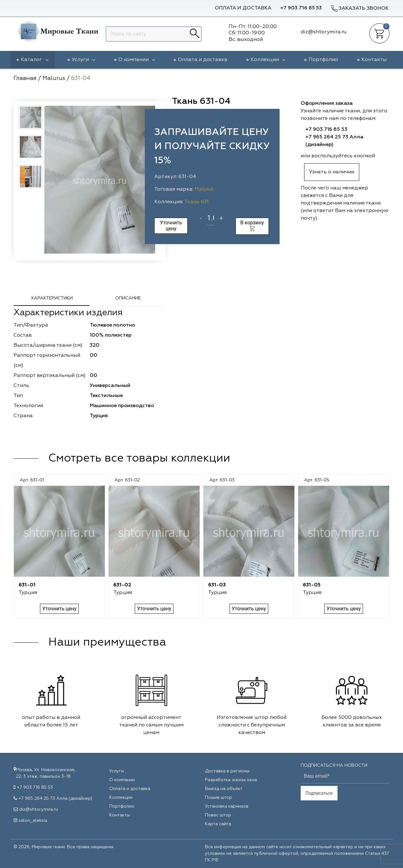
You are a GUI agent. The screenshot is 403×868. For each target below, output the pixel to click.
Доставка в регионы (227, 771)
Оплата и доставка (243, 8)
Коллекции (268, 60)
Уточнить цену (171, 225)
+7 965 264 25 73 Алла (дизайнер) (55, 798)
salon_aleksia (33, 820)
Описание (128, 298)
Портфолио (323, 60)
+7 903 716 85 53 (301, 8)
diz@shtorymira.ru (39, 809)
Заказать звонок (360, 8)
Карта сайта (218, 824)
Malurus (204, 189)
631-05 (312, 585)
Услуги (83, 60)
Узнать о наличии (332, 172)
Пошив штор (219, 798)
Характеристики (52, 298)
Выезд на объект (224, 789)
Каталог (35, 60)
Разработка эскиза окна (231, 780)
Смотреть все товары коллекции (139, 458)
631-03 (217, 585)
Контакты (374, 60)
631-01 (27, 585)
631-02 (122, 585)
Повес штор (218, 815)
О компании (137, 60)
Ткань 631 (196, 202)
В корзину (252, 225)
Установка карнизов (227, 806)
